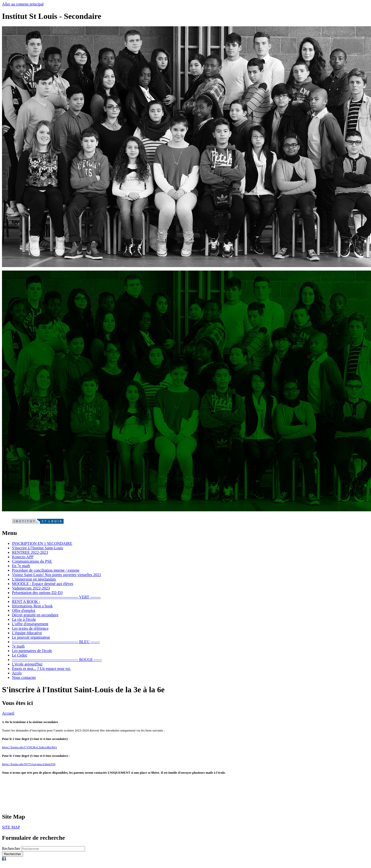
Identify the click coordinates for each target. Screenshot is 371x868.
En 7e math (21, 566)
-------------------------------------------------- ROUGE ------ (57, 660)
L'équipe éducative (27, 633)
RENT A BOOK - (26, 602)
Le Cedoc (20, 655)
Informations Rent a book (32, 606)
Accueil (8, 713)
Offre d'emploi (24, 610)
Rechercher (11, 849)
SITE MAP (11, 827)
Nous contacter (24, 677)
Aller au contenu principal (23, 4)
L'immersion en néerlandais (34, 579)
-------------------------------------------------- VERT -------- (56, 597)
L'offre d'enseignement (30, 624)
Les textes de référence (30, 628)
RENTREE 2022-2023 (30, 552)
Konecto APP (23, 557)
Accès (17, 673)
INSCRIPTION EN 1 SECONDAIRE (42, 543)
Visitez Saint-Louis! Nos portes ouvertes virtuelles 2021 (57, 575)
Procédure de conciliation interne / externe (46, 570)
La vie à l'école (24, 619)
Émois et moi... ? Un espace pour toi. (41, 669)
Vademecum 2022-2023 (31, 588)
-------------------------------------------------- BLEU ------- (56, 642)
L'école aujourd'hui (27, 664)
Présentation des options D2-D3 (37, 593)
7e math (18, 646)
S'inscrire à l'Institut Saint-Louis (38, 548)
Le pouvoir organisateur (31, 637)
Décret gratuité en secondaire (35, 615)
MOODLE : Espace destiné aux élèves (43, 584)
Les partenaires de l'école (32, 651)
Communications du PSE (32, 561)
